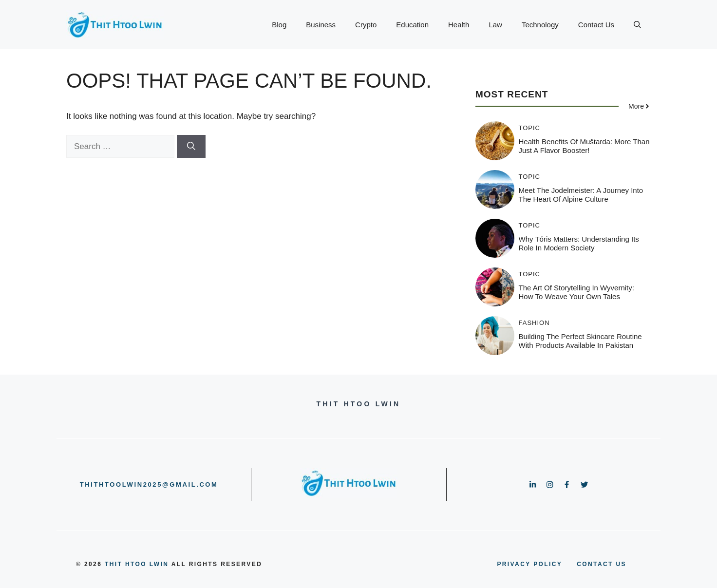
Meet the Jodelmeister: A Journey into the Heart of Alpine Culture (581, 195)
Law (495, 25)
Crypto (366, 25)
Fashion (534, 323)
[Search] (191, 147)
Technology (540, 25)
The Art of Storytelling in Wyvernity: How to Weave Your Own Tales (576, 292)
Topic (530, 128)
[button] (637, 25)
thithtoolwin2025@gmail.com (149, 484)
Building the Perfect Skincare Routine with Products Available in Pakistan (580, 341)
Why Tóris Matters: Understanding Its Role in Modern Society (579, 243)
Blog (279, 25)
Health (459, 25)
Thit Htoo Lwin (137, 564)
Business (321, 25)
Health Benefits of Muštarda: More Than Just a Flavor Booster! (584, 146)
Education (412, 25)
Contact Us (596, 25)
